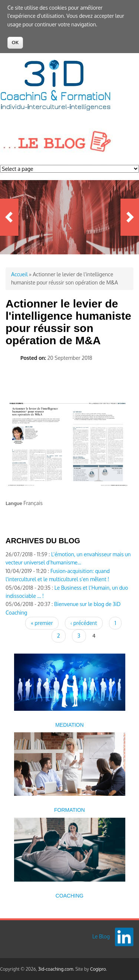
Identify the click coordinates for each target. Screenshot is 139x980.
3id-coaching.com (56, 969)
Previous (9, 217)
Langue (14, 503)
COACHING (69, 896)
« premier (42, 623)
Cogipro (98, 969)
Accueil (19, 274)
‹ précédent (84, 623)
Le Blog (101, 936)
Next (130, 217)
